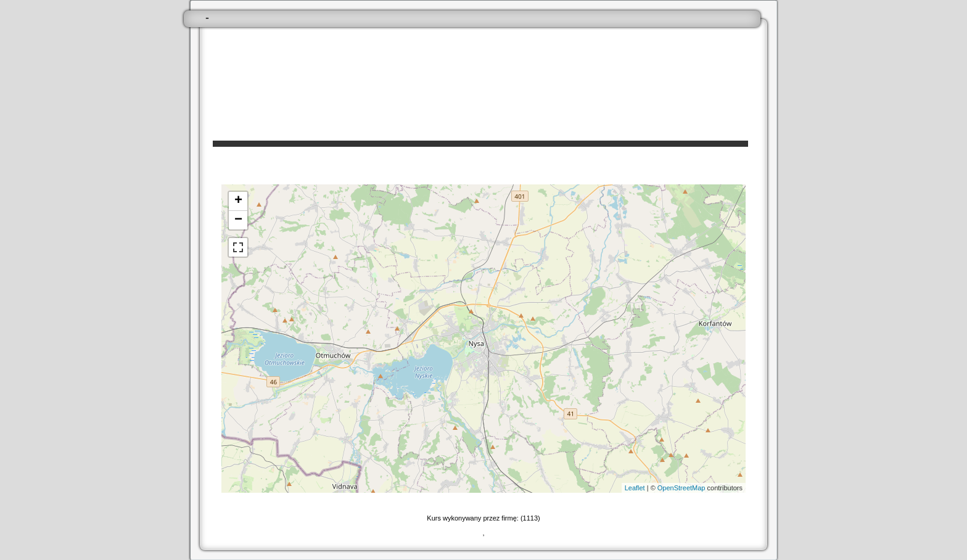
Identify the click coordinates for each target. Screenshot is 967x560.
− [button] (238, 220)
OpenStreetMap (681, 488)
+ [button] (238, 201)
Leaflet (635, 488)
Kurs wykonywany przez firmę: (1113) (483, 518)
